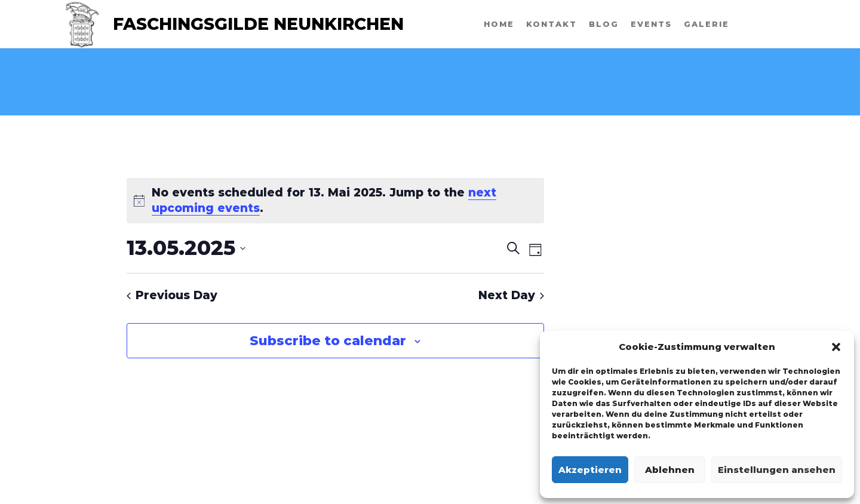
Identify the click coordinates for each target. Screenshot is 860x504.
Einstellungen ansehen (777, 470)
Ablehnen (670, 470)
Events (651, 24)
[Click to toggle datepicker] (186, 248)
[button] (836, 347)
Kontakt (552, 24)
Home (499, 24)
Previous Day (172, 295)
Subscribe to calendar (328, 341)
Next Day (511, 295)
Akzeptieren (590, 470)
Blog (604, 24)
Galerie (707, 24)
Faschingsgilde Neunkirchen (258, 24)
